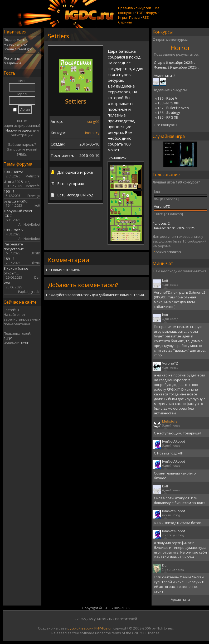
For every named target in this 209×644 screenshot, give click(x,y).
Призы (135, 17)
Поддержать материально (15, 42)
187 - (172, 108)
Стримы (125, 22)
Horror (180, 48)
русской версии (81, 628)
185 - (166, 117)
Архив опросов (168, 252)
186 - (167, 113)
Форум (152, 13)
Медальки (12, 63)
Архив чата (180, 599)
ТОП (140, 13)
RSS (146, 17)
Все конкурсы (166, 125)
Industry (92, 133)
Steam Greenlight (18, 49)
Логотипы (12, 58)
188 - (166, 103)
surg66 (93, 121)
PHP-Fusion (103, 628)
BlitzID (25, 343)
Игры (122, 17)
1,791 (8, 338)
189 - (166, 98)
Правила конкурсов (135, 8)
